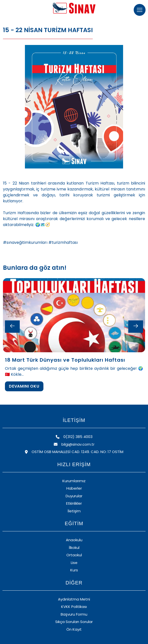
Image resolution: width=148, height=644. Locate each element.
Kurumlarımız (74, 481)
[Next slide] (136, 327)
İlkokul (74, 548)
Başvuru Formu (74, 614)
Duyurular (74, 496)
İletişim (74, 511)
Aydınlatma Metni (74, 599)
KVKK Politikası (74, 607)
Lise (74, 563)
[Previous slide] (12, 327)
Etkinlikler (74, 503)
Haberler (74, 488)
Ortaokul (74, 555)
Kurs (74, 570)
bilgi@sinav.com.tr (74, 444)
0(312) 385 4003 (74, 437)
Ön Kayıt (74, 629)
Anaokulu (74, 540)
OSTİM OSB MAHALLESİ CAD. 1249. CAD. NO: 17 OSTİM (74, 452)
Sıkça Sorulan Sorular (74, 622)
